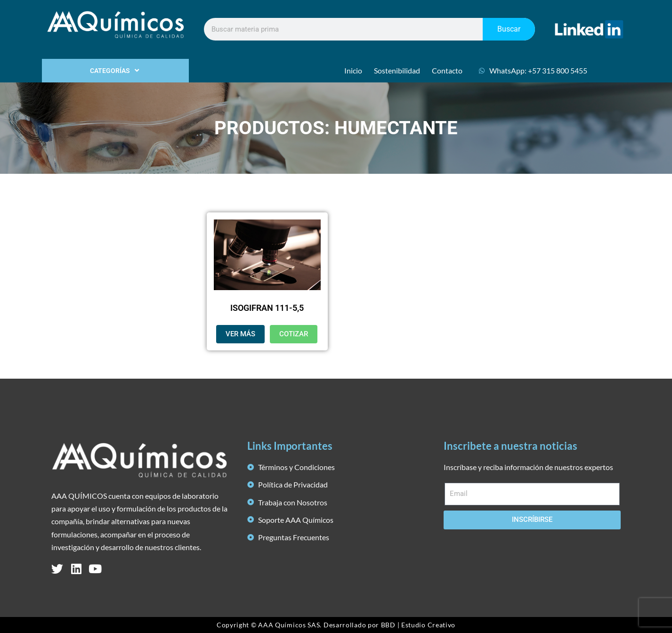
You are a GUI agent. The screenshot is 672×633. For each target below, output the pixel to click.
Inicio (353, 70)
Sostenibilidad (397, 70)
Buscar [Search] (509, 29)
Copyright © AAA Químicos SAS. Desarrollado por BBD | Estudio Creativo (336, 625)
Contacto (447, 70)
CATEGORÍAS (116, 71)
